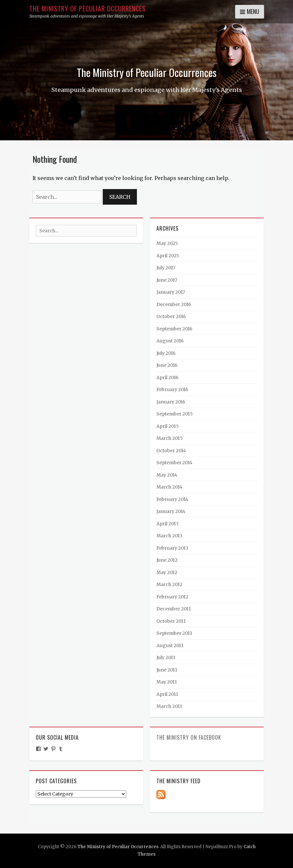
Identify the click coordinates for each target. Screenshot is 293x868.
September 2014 (174, 463)
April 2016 (167, 377)
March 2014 (169, 487)
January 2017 (171, 292)
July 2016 (166, 353)
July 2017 (166, 268)
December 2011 (174, 609)
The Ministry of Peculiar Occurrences (87, 8)
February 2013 (172, 548)
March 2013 (169, 536)
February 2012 (172, 597)
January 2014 (171, 511)
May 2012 (167, 572)
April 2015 (168, 426)
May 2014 (167, 475)
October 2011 (171, 621)
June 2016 (167, 365)
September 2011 (174, 633)
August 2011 (170, 645)
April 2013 (167, 524)
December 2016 (174, 304)
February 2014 (172, 499)
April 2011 (167, 694)
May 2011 (167, 682)
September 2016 (174, 329)
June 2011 (167, 670)
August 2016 (170, 341)
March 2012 (169, 584)
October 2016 (171, 316)
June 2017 (167, 280)
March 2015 (170, 438)
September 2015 (175, 414)
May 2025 (167, 243)
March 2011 (169, 706)
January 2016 (171, 402)
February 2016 (172, 389)
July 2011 (166, 657)
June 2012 (167, 560)
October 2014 (171, 451)
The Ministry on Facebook (189, 737)
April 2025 (168, 256)
